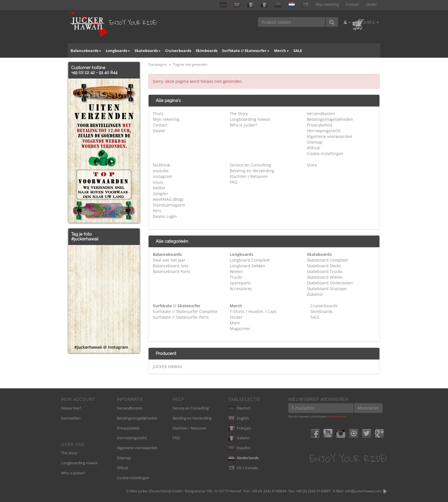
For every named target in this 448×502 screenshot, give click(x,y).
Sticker (236, 317)
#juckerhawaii (85, 239)
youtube (161, 171)
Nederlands (243, 458)
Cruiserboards (178, 51)
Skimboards (207, 51)
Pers (157, 211)
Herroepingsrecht (324, 131)
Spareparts (240, 283)
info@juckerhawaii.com (363, 491)
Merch (281, 51)
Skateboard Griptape (327, 289)
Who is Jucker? (243, 125)
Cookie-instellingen (325, 153)
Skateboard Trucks (325, 271)
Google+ (161, 193)
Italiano (239, 438)
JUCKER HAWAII (167, 367)
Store (312, 165)
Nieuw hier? (71, 408)
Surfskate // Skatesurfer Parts (181, 317)
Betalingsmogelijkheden (330, 119)
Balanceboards (86, 51)
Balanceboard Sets (171, 266)
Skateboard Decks (324, 266)
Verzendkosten (321, 114)
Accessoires (241, 289)
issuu (158, 182)
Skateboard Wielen (325, 277)
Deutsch (240, 408)
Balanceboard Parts (172, 271)
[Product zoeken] (292, 22)
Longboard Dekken (248, 266)
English (239, 418)
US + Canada (243, 468)
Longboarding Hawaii (250, 119)
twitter (159, 188)
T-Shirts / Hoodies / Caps (253, 311)
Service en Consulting (250, 165)
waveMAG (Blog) (168, 199)
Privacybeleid (320, 125)
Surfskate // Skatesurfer (246, 51)
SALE (298, 51)
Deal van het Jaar (169, 260)
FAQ (234, 182)
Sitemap (315, 142)
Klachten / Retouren (249, 176)
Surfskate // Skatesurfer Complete (185, 311)
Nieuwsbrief (338, 416)
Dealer (371, 4)
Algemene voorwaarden (330, 136)
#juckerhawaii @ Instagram (101, 347)
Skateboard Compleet (327, 260)
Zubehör (315, 294)
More (235, 323)
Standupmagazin (169, 205)
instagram (163, 176)
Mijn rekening (327, 4)
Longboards (118, 51)
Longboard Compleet (250, 260)
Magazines (240, 329)
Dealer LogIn (165, 216)
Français (240, 428)
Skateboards (148, 51)
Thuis (158, 114)
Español (239, 448)
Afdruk (313, 148)
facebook (161, 165)
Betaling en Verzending (252, 171)
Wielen (236, 271)
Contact (352, 4)
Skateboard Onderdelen (330, 283)
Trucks (236, 277)
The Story (239, 114)
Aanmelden (71, 418)
